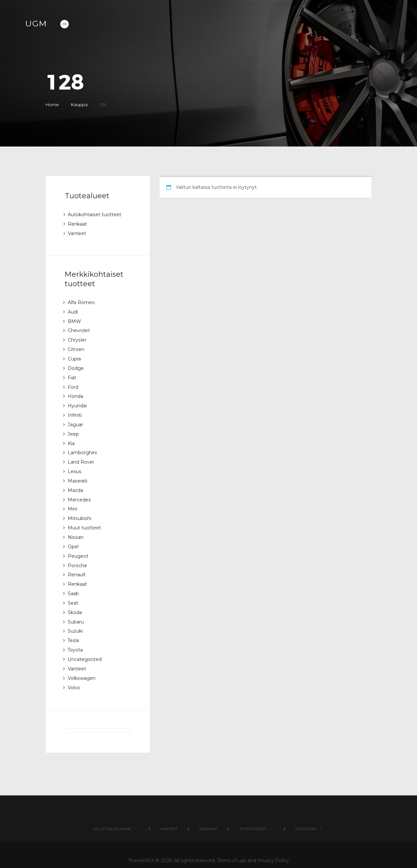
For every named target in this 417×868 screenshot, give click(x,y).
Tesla (73, 630)
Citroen (76, 347)
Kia (71, 438)
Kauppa (80, 105)
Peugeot (78, 548)
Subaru (76, 611)
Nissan (75, 529)
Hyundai (77, 402)
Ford (73, 384)
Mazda (75, 484)
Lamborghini (82, 447)
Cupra (74, 356)
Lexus (74, 466)
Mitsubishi (79, 511)
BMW (74, 320)
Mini (72, 502)
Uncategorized (85, 648)
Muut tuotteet (84, 520)
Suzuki (75, 621)
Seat (73, 593)
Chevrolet (79, 329)
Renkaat (77, 224)
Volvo (74, 675)
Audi (73, 311)
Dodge (76, 365)
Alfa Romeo (81, 301)
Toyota (75, 639)
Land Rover (81, 456)
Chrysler (77, 338)
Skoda (75, 602)
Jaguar (75, 420)
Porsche (77, 557)
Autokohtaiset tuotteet (94, 215)
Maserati (77, 475)
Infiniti (75, 411)
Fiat (72, 374)
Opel (73, 539)
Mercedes (79, 493)
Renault (77, 566)
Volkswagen (81, 666)
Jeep (73, 429)
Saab (73, 584)
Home (52, 105)
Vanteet (77, 233)
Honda (75, 393)
